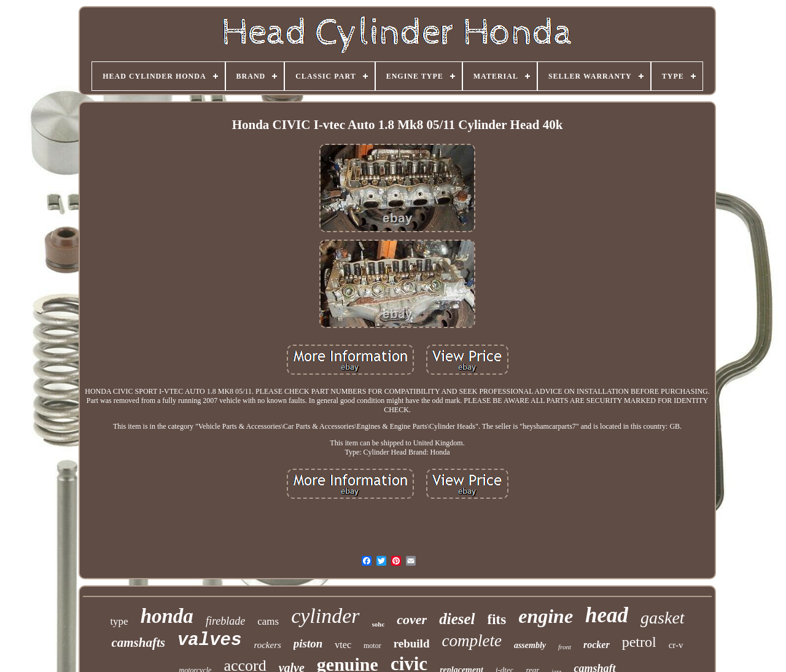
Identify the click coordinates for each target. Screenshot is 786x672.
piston (308, 643)
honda (167, 616)
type (119, 621)
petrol (639, 642)
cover (412, 619)
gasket (663, 618)
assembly (530, 645)
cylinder (325, 616)
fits (497, 619)
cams (268, 621)
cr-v (676, 645)
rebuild (412, 643)
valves (209, 640)
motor (372, 646)
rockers (267, 645)
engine (546, 616)
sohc (379, 624)
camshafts (138, 643)
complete (471, 641)
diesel (457, 619)
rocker (597, 645)
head (607, 615)
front (565, 647)
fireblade (225, 621)
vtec (343, 645)
